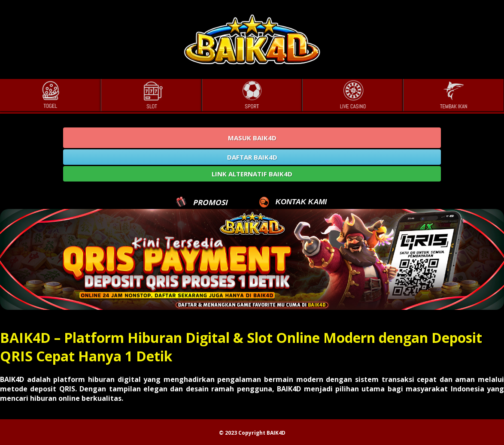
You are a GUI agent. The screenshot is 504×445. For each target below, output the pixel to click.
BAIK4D (276, 433)
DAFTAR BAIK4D (252, 157)
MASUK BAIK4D (252, 138)
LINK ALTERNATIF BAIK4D (252, 174)
